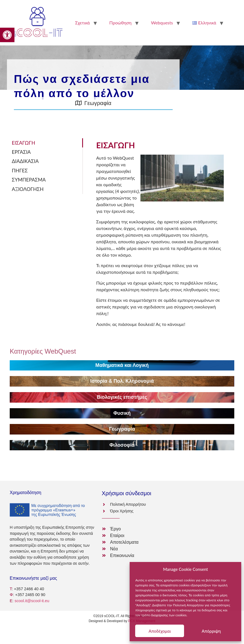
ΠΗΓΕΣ (20, 171)
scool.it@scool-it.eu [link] (32, 601)
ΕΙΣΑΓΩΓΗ (24, 143)
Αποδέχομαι (160, 631)
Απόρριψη (211, 631)
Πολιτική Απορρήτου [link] (188, 605)
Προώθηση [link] (120, 23)
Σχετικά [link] (83, 23)
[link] (7, 35)
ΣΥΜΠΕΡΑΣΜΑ (29, 180)
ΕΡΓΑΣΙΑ (21, 152)
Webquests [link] (162, 23)
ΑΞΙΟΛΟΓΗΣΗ (28, 189)
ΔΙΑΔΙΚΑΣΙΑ (25, 161)
